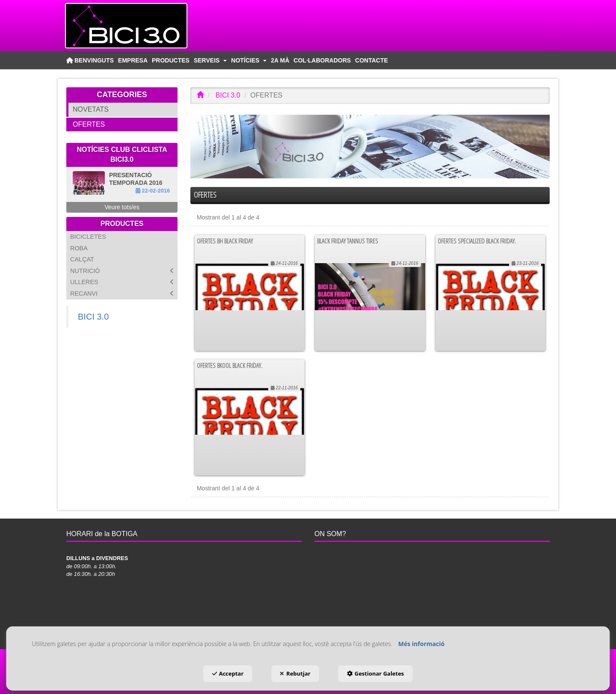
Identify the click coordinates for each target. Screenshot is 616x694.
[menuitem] (90, 60)
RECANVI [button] (122, 294)
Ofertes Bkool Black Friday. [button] (230, 365)
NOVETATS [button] (91, 109)
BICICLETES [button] (88, 237)
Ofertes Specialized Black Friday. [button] (477, 241)
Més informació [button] (421, 644)
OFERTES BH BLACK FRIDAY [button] (225, 241)
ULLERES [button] (122, 282)
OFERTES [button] (89, 124)
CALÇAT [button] (82, 259)
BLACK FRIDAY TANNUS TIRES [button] (348, 241)
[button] (141, 26)
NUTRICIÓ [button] (122, 271)
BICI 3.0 (93, 317)
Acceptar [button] (228, 673)
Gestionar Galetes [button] (376, 673)
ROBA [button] (79, 248)
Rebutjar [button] (295, 673)
